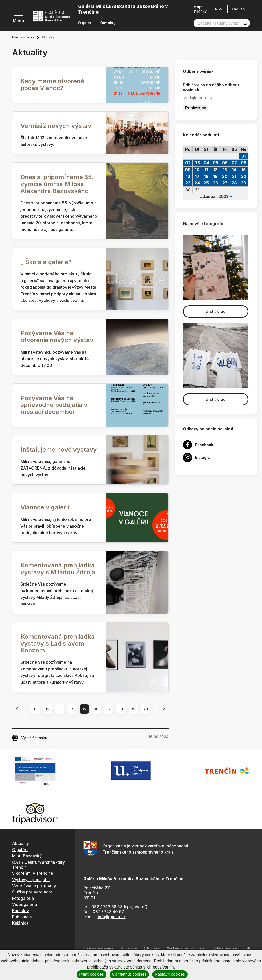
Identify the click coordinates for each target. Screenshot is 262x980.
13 (60, 709)
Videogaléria (24, 904)
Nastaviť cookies (170, 974)
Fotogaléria (23, 898)
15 (84, 709)
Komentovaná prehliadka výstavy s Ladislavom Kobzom (58, 643)
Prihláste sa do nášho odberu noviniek (211, 87)
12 (47, 709)
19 (133, 709)
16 (96, 709)
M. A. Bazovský (27, 856)
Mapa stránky (200, 9)
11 (35, 709)
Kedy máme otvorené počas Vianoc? (52, 85)
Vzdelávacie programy (34, 886)
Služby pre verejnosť (32, 892)
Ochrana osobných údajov (140, 948)
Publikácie (22, 917)
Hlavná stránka (23, 37)
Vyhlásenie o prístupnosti (231, 948)
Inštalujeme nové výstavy (59, 450)
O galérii (86, 23)
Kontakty (107, 23)
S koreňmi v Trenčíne (33, 873)
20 (146, 709)
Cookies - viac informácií (186, 948)
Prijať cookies (91, 974)
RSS (219, 9)
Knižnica (20, 923)
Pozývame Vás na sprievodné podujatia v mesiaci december (54, 405)
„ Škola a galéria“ (46, 262)
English (238, 9)
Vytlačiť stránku (30, 738)
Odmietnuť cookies (129, 974)
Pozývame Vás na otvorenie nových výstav (57, 336)
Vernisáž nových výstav (56, 126)
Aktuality (20, 843)
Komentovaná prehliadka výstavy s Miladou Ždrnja (58, 569)
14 (72, 709)
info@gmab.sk (112, 917)
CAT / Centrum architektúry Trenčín (39, 865)
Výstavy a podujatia (31, 880)
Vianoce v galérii (45, 507)
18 (121, 709)
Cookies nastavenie (99, 948)
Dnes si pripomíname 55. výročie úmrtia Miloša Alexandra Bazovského (57, 184)
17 (109, 709)
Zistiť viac (216, 311)
